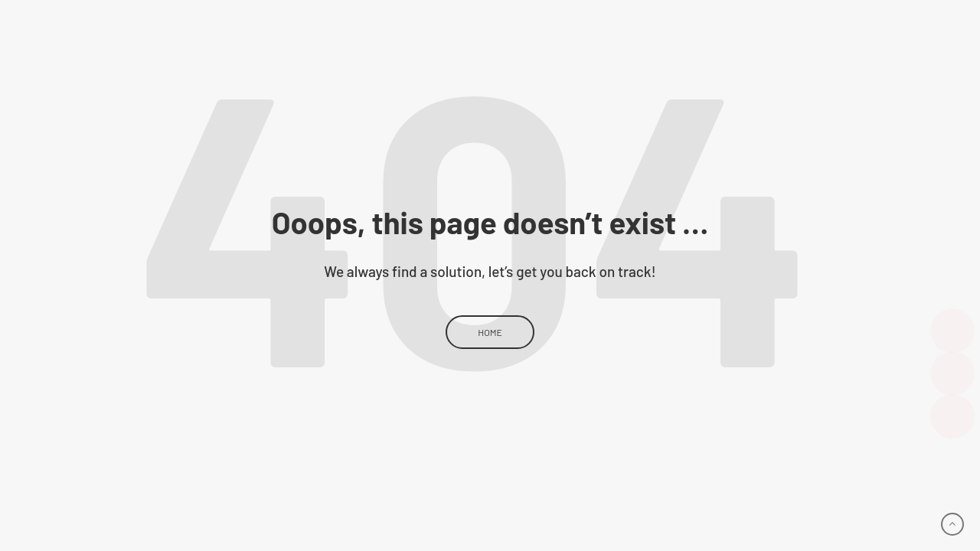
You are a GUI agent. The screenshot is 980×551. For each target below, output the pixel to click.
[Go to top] (952, 524)
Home (490, 332)
